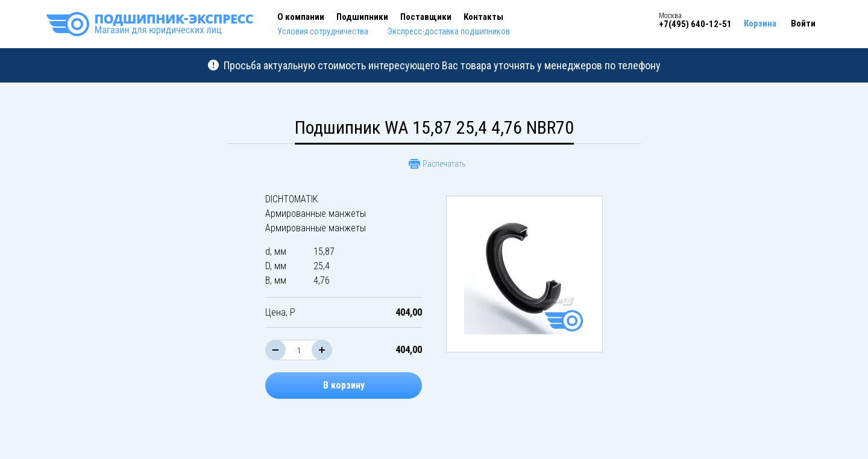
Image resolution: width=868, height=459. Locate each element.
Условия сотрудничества (323, 31)
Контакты (483, 17)
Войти (803, 23)
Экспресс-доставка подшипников (449, 31)
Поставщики (426, 17)
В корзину (344, 385)
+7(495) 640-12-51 (695, 24)
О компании (301, 17)
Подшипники (362, 17)
